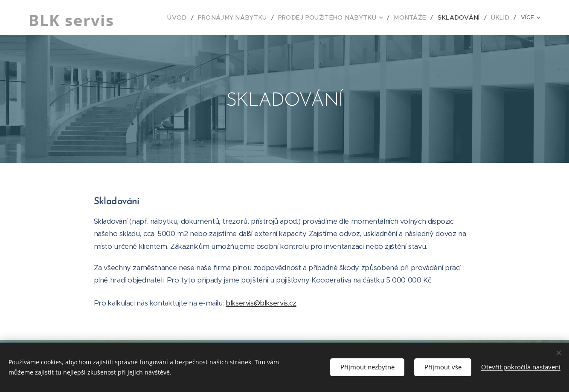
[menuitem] (166, 17)
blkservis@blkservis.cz (261, 303)
